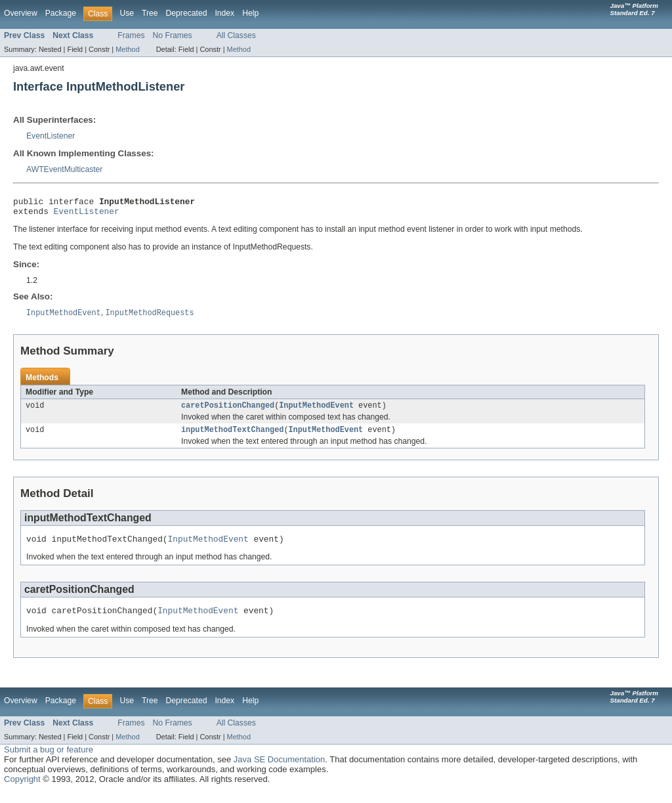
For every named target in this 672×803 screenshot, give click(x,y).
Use (127, 13)
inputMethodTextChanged (232, 437)
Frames (131, 35)
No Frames (173, 35)
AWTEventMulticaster (64, 169)
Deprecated (187, 13)
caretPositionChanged (228, 411)
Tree (150, 13)
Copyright (22, 790)
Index (224, 13)
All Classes (236, 35)
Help (250, 13)
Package (61, 13)
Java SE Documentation (279, 770)
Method (127, 49)
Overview (21, 13)
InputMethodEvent (316, 411)
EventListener (51, 136)
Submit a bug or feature (49, 761)
